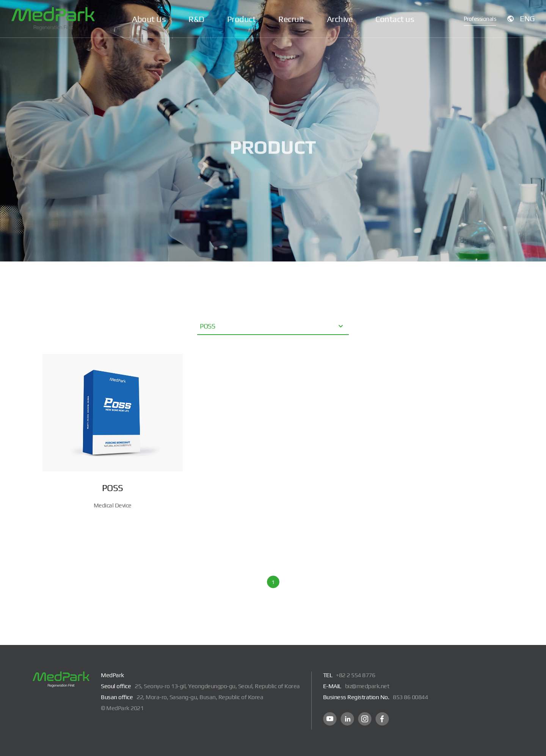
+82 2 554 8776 (355, 675)
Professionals (480, 19)
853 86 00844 (410, 697)
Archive (340, 19)
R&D (196, 19)
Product (242, 19)
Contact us (395, 19)
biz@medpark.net (367, 686)
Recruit (291, 19)
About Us (149, 19)
